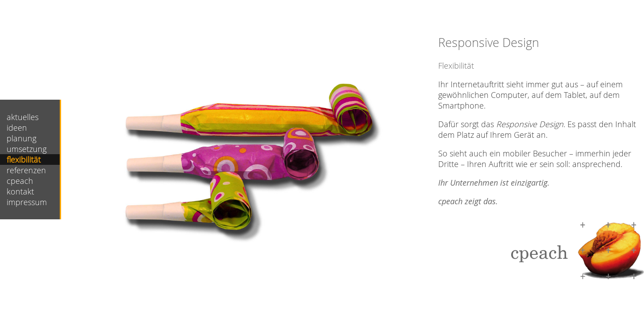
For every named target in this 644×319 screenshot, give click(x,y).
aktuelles (23, 117)
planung (21, 138)
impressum (27, 202)
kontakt (20, 191)
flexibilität (24, 159)
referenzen (26, 170)
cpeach (20, 181)
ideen (17, 128)
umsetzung (27, 149)
